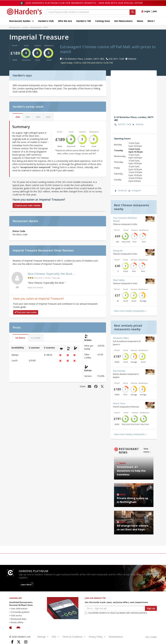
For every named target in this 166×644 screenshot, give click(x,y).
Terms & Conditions (72, 637)
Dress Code (19, 231)
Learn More (26, 585)
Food (26, 45)
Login (146, 11)
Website (138, 125)
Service (38, 45)
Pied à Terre (119, 403)
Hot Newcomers (123, 21)
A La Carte (36, 338)
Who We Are (65, 21)
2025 (28, 117)
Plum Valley (119, 280)
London (25, 27)
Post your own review (26, 312)
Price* (15, 45)
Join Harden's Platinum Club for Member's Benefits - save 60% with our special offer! (84, 3)
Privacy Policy (96, 637)
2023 (48, 117)
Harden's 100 (84, 21)
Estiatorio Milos (121, 338)
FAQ (54, 637)
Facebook (120, 191)
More (151, 21)
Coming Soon (103, 21)
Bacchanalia (119, 371)
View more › (147, 450)
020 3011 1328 (122, 125)
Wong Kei (118, 251)
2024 (38, 117)
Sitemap (41, 637)
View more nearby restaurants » (130, 311)
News (140, 21)
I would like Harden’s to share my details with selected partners (116, 613)
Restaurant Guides (22, 21)
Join (155, 11)
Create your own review (27, 205)
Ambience (49, 45)
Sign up (151, 608)
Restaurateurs (116, 637)
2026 (18, 117)
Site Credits (151, 637)
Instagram (134, 191)
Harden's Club (46, 21)
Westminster (36, 27)
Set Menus (20, 338)
